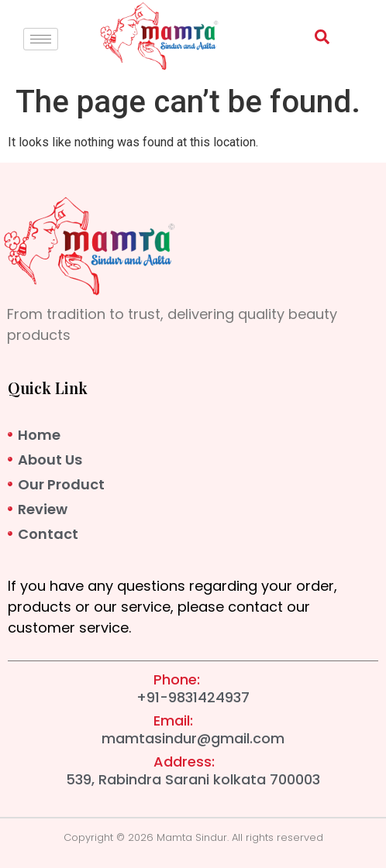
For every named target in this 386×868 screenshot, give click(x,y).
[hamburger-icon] (41, 39)
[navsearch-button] (314, 40)
